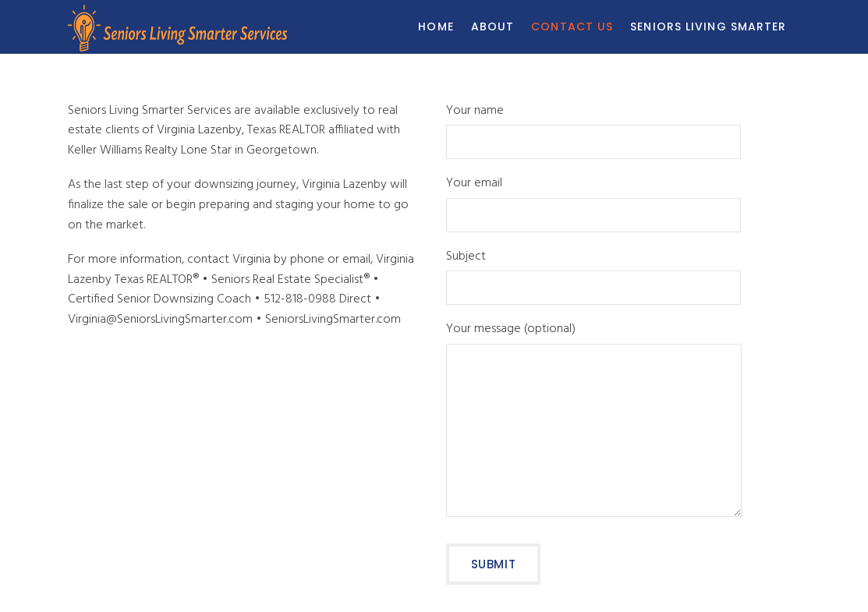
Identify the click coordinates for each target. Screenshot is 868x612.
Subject (593, 274)
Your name (593, 128)
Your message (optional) (594, 422)
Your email (593, 200)
